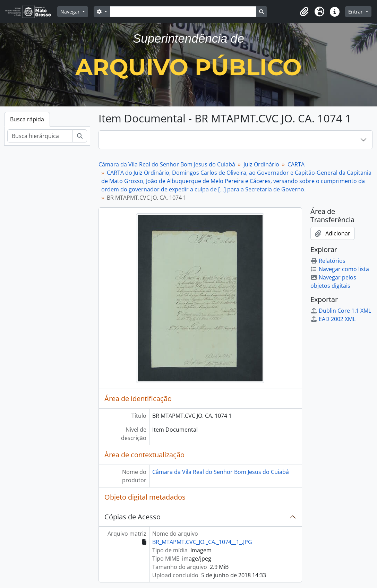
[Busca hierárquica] (40, 136)
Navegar (71, 12)
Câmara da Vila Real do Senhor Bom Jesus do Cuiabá (167, 164)
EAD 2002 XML (333, 319)
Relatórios (328, 261)
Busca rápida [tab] (27, 119)
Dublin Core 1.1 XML (341, 311)
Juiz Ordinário (261, 164)
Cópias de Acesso (132, 517)
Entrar (356, 12)
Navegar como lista (340, 269)
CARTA (296, 164)
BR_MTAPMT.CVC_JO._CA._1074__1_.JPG (202, 542)
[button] (304, 12)
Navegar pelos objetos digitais (333, 282)
